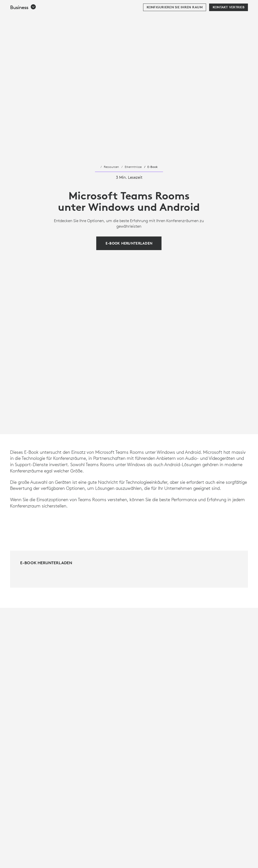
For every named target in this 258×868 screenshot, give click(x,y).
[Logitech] (37, 6)
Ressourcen (111, 167)
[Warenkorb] (238, 6)
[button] (23, 20)
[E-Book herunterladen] (129, 243)
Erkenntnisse (133, 167)
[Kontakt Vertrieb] (229, 20)
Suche (223, 7)
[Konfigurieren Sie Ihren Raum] (175, 20)
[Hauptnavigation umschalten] (252, 6)
